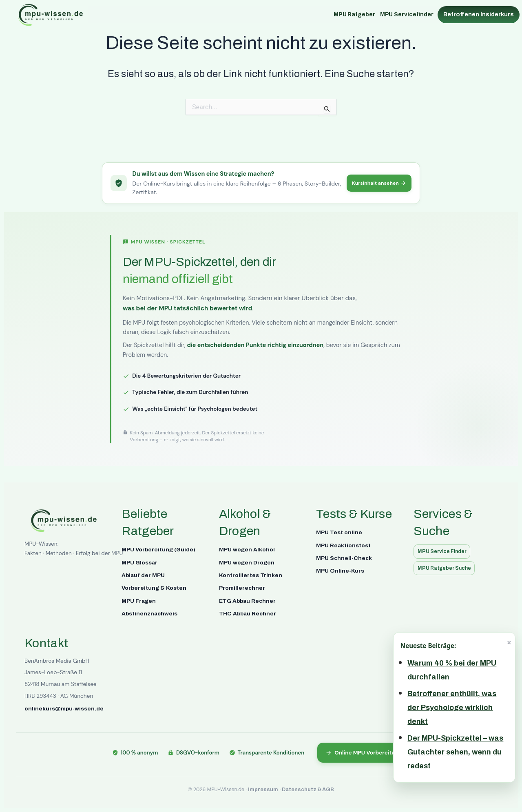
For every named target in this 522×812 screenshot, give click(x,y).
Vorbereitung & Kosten (154, 587)
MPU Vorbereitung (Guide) (158, 549)
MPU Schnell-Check (344, 557)
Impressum (263, 790)
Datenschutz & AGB (308, 790)
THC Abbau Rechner (248, 613)
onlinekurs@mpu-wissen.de (64, 708)
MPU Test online (339, 532)
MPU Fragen (139, 600)
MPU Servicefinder (407, 14)
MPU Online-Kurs (340, 570)
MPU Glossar (139, 562)
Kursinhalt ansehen (377, 183)
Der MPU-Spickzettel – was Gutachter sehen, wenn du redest (455, 752)
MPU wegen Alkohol (247, 549)
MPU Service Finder (444, 551)
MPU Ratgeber (354, 14)
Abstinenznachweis (149, 613)
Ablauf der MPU (143, 574)
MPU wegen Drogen (247, 562)
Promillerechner (242, 587)
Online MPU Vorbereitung (364, 752)
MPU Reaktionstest (343, 545)
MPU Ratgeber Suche (446, 568)
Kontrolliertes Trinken (251, 574)
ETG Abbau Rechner (247, 600)
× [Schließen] (509, 642)
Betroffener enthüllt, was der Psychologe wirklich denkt (452, 708)
